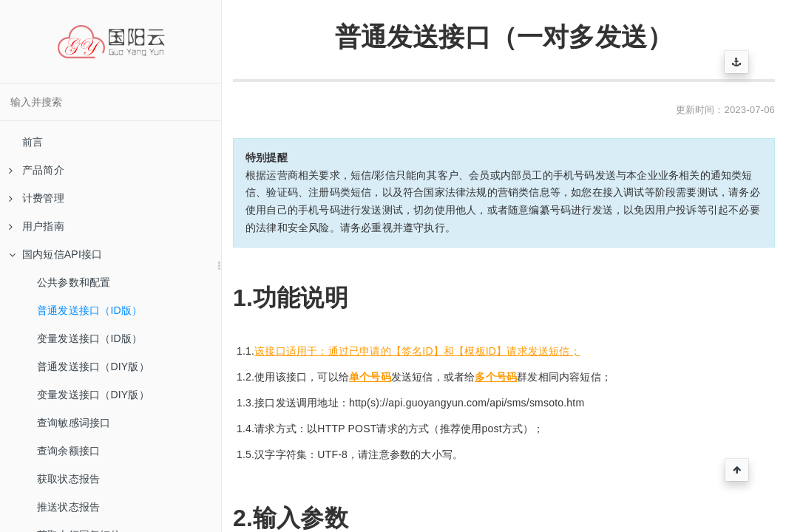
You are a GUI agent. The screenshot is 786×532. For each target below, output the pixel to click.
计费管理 (37, 198)
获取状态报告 (68, 479)
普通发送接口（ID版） (89, 310)
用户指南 (37, 226)
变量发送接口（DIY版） (93, 395)
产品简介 (37, 170)
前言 (33, 142)
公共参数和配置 (74, 282)
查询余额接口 (68, 451)
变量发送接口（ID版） (89, 338)
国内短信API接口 (55, 254)
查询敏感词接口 (74, 423)
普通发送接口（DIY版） (93, 366)
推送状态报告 (68, 507)
